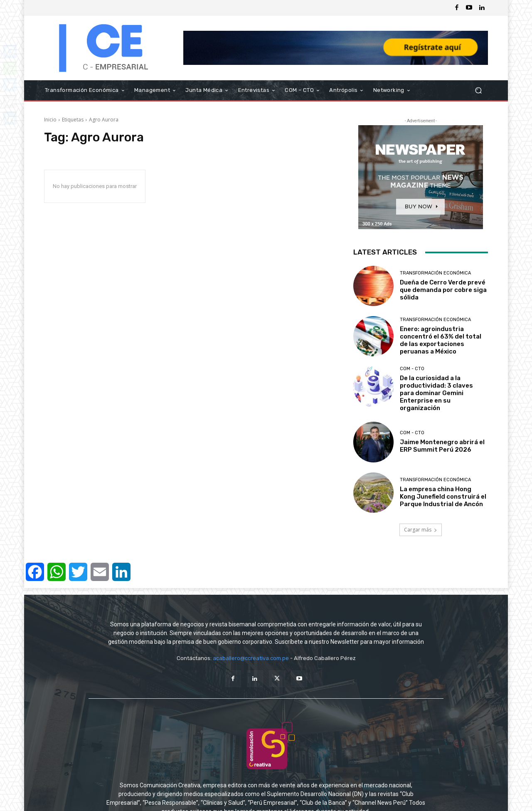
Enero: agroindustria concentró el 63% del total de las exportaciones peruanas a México (441, 340)
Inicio (50, 120)
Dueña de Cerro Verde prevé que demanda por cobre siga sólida (443, 290)
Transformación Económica (435, 273)
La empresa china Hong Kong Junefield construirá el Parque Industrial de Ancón (443, 497)
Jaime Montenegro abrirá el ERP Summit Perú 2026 (442, 446)
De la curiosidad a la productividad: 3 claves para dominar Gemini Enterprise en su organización (436, 393)
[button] (478, 90)
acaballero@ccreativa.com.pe (251, 658)
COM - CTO (412, 369)
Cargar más (421, 530)
